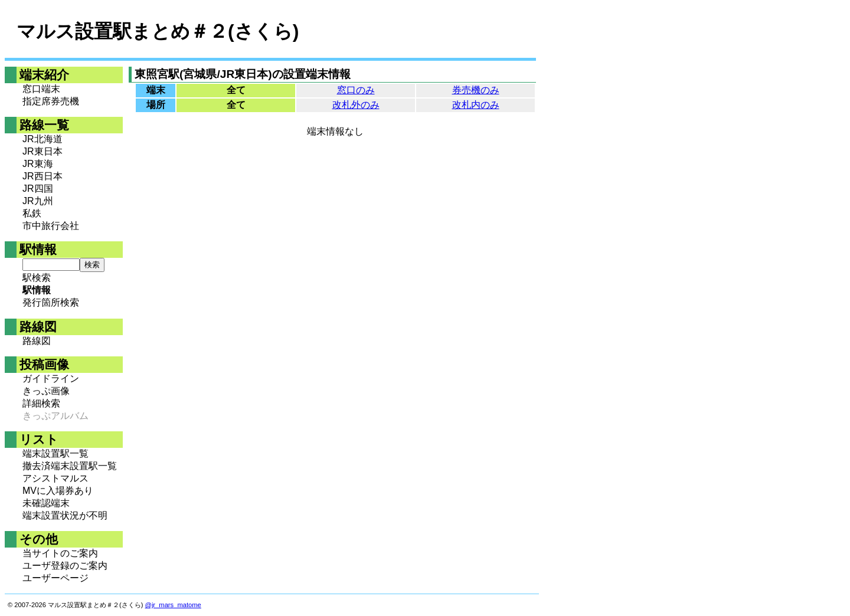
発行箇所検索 (51, 302)
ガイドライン (51, 379)
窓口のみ (356, 90)
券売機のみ (476, 90)
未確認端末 (46, 503)
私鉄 (32, 213)
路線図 (37, 341)
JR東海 (38, 164)
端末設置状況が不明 (65, 515)
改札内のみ (476, 105)
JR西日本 (42, 176)
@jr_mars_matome (173, 605)
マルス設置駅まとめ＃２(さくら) (158, 31)
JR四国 (38, 189)
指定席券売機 (51, 101)
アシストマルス (55, 478)
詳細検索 (41, 403)
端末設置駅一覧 (55, 453)
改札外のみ (356, 105)
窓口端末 (41, 89)
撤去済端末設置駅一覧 (70, 466)
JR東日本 (42, 151)
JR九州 (38, 201)
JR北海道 (42, 139)
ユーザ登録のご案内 (65, 566)
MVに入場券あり (58, 491)
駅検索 (37, 278)
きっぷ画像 (46, 391)
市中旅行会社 (51, 226)
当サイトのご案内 (60, 553)
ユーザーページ (55, 578)
